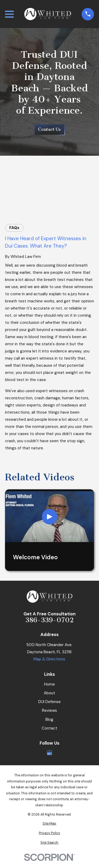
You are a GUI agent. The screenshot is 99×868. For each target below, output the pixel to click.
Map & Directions (49, 659)
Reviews (49, 710)
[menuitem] (49, 824)
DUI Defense (49, 702)
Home (49, 684)
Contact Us (49, 129)
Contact (49, 728)
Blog (49, 719)
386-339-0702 (49, 620)
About (49, 693)
